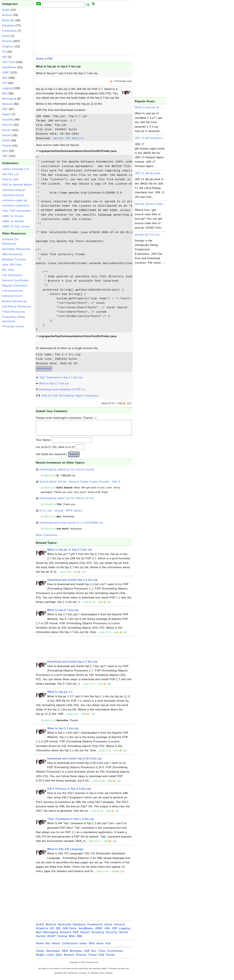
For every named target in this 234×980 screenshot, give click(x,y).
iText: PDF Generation (17, 211)
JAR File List (10, 174)
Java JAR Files (12, 265)
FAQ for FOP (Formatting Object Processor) (70, 396)
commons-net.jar (13, 195)
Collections (70, 947)
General (7, 41)
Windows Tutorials (14, 259)
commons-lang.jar (14, 190)
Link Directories (12, 291)
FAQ (101, 958)
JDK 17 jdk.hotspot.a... (150, 138)
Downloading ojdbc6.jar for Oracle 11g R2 (67, 473)
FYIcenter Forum (13, 326)
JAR (87, 954)
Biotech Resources (14, 301)
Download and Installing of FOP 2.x (62, 389)
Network (7, 104)
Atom (100, 947)
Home (40, 59)
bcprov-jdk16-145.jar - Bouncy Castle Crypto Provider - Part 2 (80, 485)
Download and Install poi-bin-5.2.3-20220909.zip (71, 526)
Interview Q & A (12, 296)
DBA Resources (12, 254)
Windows (76, 954)
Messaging (9, 99)
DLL (94, 954)
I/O (4, 52)
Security (7, 125)
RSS (92, 947)
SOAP (6, 140)
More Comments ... (48, 538)
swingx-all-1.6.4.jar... (149, 235)
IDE (5, 57)
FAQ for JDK (10, 179)
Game (6, 36)
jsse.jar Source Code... (150, 204)
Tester (40, 954)
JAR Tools (9, 62)
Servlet (7, 135)
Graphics (8, 47)
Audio (6, 10)
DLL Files (8, 270)
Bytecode (8, 20)
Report (6, 114)
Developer (53, 954)
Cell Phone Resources (17, 307)
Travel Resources (14, 312)
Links (50, 958)
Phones (81, 958)
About (56, 947)
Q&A (59, 958)
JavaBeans (9, 67)
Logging (7, 88)
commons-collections (16, 206)
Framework (9, 31)
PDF (5, 109)
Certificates (115, 954)
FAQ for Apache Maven (17, 185)
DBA (65, 954)
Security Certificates (15, 280)
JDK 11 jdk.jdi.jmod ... (149, 173)
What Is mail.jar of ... (149, 107)
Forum (110, 958)
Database (8, 26)
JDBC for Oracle (13, 216)
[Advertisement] (18, 378)
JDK (5, 78)
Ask (108, 947)
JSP (5, 83)
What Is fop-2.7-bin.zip (54, 383)
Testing (7, 146)
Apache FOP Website (69, 138)
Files (102, 954)
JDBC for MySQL (13, 221)
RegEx (40, 958)
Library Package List (16, 169)
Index (83, 947)
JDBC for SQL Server (16, 226)
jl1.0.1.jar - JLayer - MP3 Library (61, 514)
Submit (74, 457)
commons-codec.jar (15, 200)
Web (5, 151)
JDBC (6, 72)
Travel (92, 958)
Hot (48, 947)
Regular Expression (15, 286)
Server (6, 130)
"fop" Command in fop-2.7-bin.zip (61, 377)
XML (5, 156)
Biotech (7, 15)
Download (44, 369)
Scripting (8, 120)
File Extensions (12, 275)
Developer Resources (16, 249)
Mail (5, 93)
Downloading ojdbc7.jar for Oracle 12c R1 (67, 501)
